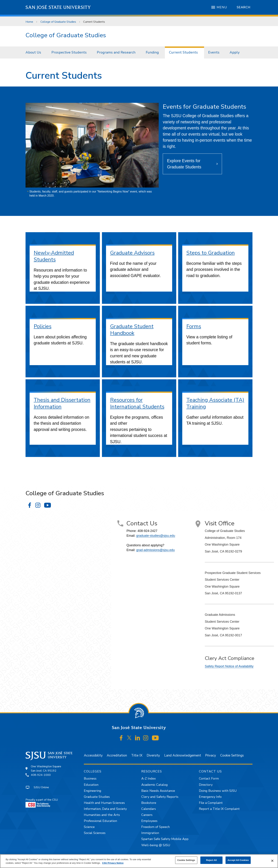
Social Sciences (95, 833)
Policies (43, 326)
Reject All (212, 860)
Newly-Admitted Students (54, 256)
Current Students (94, 22)
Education (91, 785)
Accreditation (117, 755)
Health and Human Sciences (104, 803)
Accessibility (93, 755)
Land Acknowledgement (183, 755)
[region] (139, 861)
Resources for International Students (137, 403)
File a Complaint (211, 803)
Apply (235, 52)
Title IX (137, 755)
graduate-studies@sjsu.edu (156, 536)
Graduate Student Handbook (132, 330)
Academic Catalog (155, 785)
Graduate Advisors (132, 253)
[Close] (272, 861)
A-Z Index (148, 778)
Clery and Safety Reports (160, 797)
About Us (33, 52)
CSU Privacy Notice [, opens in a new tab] (113, 863)
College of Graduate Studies (58, 22)
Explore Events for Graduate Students (184, 164)
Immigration (150, 833)
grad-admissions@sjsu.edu (155, 550)
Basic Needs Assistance (158, 791)
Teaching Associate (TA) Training (215, 403)
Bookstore (149, 803)
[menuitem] (34, 52)
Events (214, 52)
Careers (147, 815)
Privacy (211, 755)
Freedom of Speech (155, 827)
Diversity (153, 755)
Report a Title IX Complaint (219, 809)
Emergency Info (210, 797)
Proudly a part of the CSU (42, 803)
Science (89, 827)
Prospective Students (69, 52)
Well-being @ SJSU (156, 845)
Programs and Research (116, 52)
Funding (152, 52)
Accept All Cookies (238, 860)
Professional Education (100, 821)
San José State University (58, 7)
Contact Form (209, 778)
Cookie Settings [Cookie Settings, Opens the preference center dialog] (186, 860)
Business (90, 778)
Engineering (93, 791)
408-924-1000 (41, 775)
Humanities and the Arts (102, 815)
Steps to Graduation (211, 253)
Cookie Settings (232, 755)
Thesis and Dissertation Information (62, 403)
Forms (194, 326)
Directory (206, 785)
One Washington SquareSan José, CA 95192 (46, 769)
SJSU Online (41, 787)
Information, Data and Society (105, 809)
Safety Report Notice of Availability (229, 666)
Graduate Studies (97, 797)
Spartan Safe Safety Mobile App (165, 839)
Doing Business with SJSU (218, 791)
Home (29, 22)
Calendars (149, 809)
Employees (149, 821)
